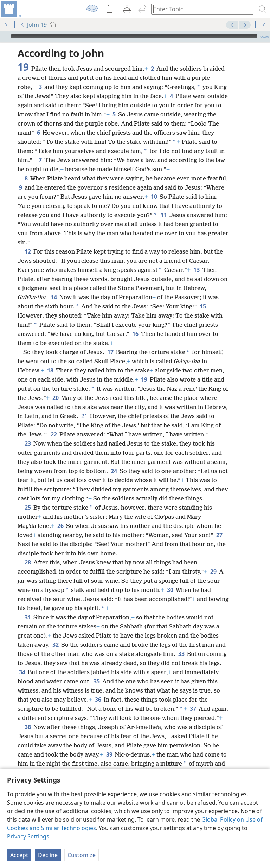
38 (28, 727)
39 (109, 754)
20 (55, 398)
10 (154, 197)
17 (110, 352)
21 (84, 416)
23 (28, 443)
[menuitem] (11, 9)
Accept (19, 855)
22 (54, 434)
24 (114, 471)
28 (28, 562)
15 (203, 306)
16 (135, 334)
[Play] (5, 36)
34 (22, 672)
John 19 (33, 25)
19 (144, 379)
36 (98, 700)
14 (54, 297)
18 (50, 370)
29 (213, 572)
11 (164, 215)
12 (28, 251)
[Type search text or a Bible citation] (199, 9)
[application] (135, 36)
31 (28, 617)
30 (170, 590)
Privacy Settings (28, 836)
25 (28, 508)
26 (60, 526)
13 (196, 270)
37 (193, 709)
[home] (11, 9)
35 (97, 681)
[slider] (134, 36)
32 (55, 645)
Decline (48, 855)
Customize (82, 855)
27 (219, 535)
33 (181, 654)
